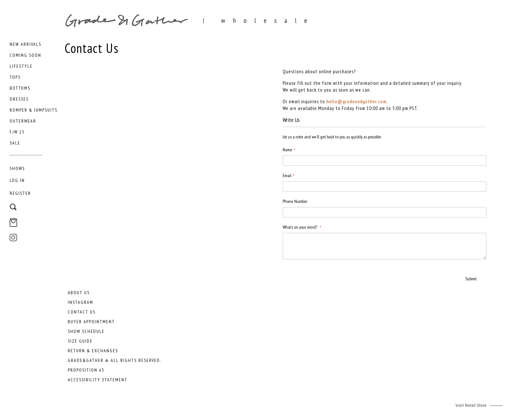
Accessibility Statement (98, 380)
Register (20, 193)
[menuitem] (25, 44)
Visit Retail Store (471, 405)
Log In (17, 180)
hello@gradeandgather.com (356, 101)
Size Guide (80, 341)
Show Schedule (86, 331)
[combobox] (33, 204)
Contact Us (82, 312)
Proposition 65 (86, 370)
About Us (79, 293)
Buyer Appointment (91, 322)
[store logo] (258, 20)
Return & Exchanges (93, 351)
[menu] (34, 107)
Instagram (81, 302)
